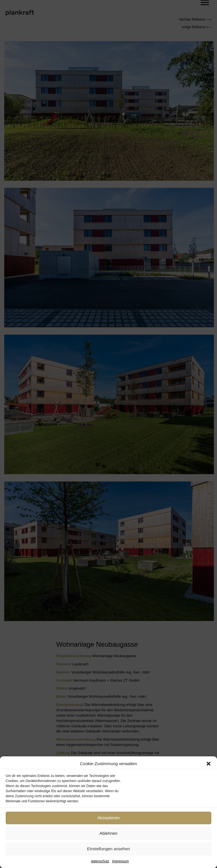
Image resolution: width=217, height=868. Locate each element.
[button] (209, 764)
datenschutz (100, 861)
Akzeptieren (108, 818)
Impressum (121, 861)
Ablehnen (108, 833)
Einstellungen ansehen (108, 849)
